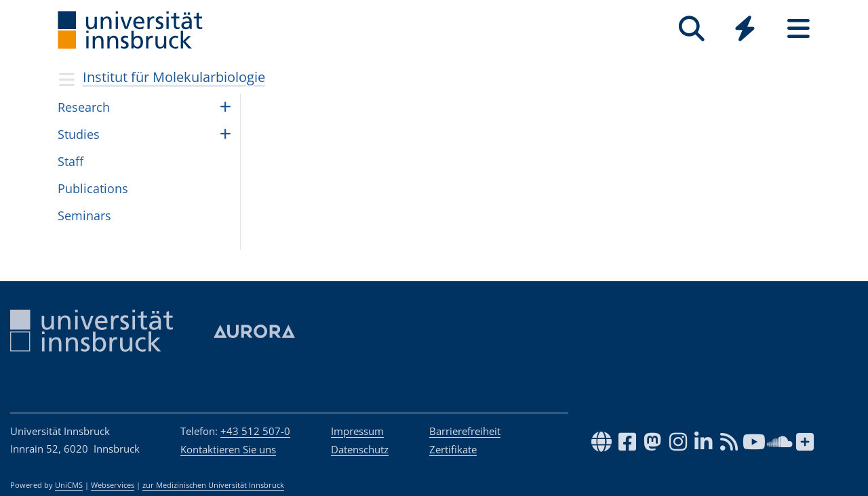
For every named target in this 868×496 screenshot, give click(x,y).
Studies (79, 134)
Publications (93, 188)
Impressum (357, 431)
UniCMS (69, 485)
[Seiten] (798, 29)
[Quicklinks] (745, 29)
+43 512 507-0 (255, 431)
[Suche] (691, 29)
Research (84, 107)
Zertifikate (453, 449)
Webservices (113, 485)
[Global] (745, 30)
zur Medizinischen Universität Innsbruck (213, 485)
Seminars (84, 215)
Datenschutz (360, 449)
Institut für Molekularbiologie (174, 77)
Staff (71, 161)
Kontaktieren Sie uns (228, 449)
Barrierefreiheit (465, 431)
